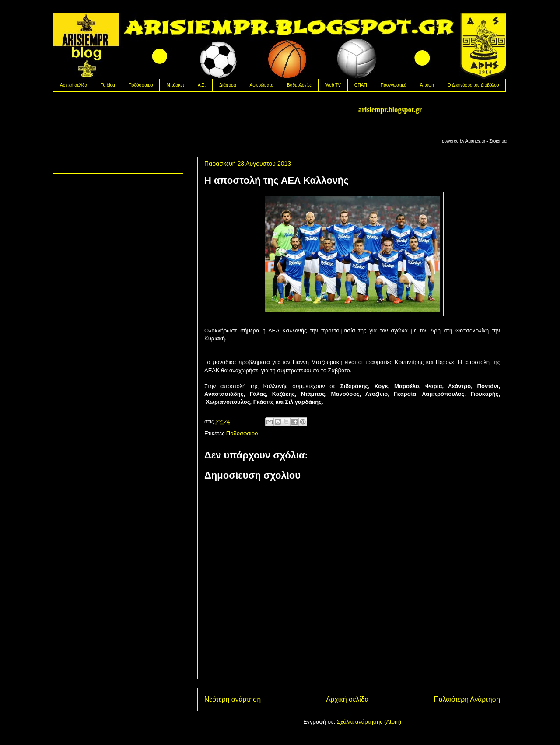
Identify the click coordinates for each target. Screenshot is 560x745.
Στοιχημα (498, 141)
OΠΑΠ (361, 85)
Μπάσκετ (175, 85)
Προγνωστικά (394, 85)
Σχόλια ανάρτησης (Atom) (369, 722)
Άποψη (427, 85)
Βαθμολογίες (299, 85)
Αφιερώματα (262, 85)
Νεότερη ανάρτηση (233, 699)
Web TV (333, 85)
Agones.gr (476, 141)
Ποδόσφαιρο (141, 85)
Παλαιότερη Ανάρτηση (467, 699)
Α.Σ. (202, 85)
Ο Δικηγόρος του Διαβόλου (473, 85)
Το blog (108, 85)
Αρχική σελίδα (73, 85)
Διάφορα (227, 85)
